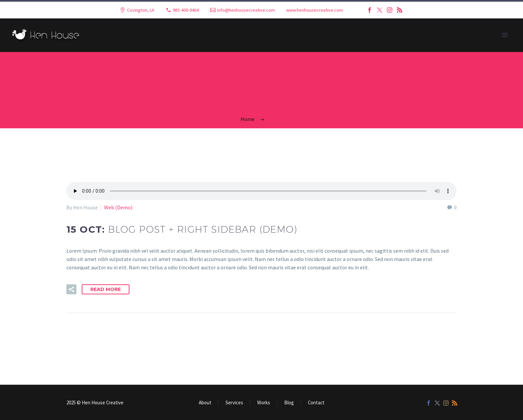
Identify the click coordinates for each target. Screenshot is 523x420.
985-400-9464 (186, 10)
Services (234, 403)
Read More (106, 289)
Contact (316, 403)
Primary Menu (505, 35)
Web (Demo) (118, 207)
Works (264, 403)
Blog (289, 403)
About (205, 403)
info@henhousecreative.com (246, 10)
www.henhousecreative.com (315, 10)
